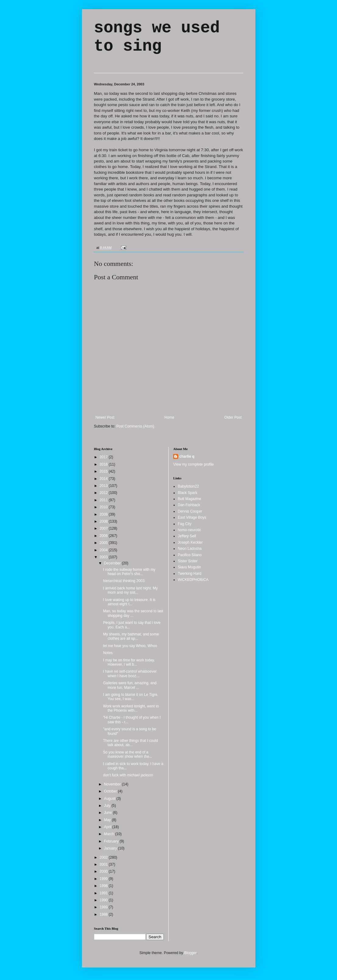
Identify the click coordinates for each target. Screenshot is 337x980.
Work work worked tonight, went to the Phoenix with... (131, 708)
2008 (104, 521)
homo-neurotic (190, 530)
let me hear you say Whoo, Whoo (130, 646)
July (108, 806)
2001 (104, 864)
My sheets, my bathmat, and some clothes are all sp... (131, 636)
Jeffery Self (187, 536)
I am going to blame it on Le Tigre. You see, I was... (130, 697)
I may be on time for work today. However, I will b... (129, 662)
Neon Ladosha (190, 549)
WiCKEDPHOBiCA (193, 580)
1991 (104, 893)
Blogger (190, 953)
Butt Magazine (190, 499)
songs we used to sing (157, 37)
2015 (104, 471)
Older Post (233, 417)
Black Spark (188, 493)
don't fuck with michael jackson (128, 775)
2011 (104, 500)
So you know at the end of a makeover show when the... (127, 754)
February (112, 841)
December (113, 563)
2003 (104, 557)
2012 (104, 493)
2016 (104, 464)
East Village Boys (192, 517)
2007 (104, 528)
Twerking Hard (190, 574)
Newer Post (105, 417)
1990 (104, 900)
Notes (108, 653)
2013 (104, 486)
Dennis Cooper (190, 511)
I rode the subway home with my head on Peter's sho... (129, 572)
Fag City (185, 524)
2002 (104, 857)
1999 (104, 879)
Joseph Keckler (190, 542)
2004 (104, 550)
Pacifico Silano (190, 555)
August (110, 799)
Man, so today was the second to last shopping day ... (133, 613)
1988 (104, 914)
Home (169, 417)
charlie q (187, 456)
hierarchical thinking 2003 (124, 581)
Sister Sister (188, 561)
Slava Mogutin (189, 567)
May (108, 820)
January (111, 848)
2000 (104, 871)
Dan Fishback (189, 505)
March (109, 834)
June (108, 813)
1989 (104, 907)
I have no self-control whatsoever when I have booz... (130, 674)
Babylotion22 (188, 486)
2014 (104, 479)
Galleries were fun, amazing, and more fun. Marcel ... (130, 685)
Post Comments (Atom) (135, 426)
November (113, 784)
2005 (104, 543)
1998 (104, 886)
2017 (104, 457)
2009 (104, 514)
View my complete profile (193, 464)
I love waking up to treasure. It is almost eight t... (129, 602)
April (108, 827)
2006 (104, 536)
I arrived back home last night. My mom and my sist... (130, 590)
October (111, 791)
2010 (104, 507)
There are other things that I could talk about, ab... (130, 743)
